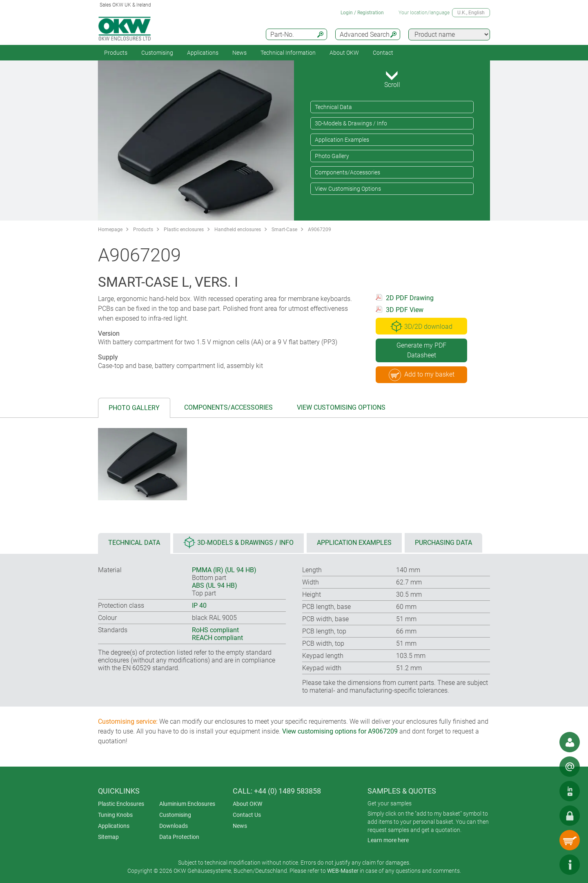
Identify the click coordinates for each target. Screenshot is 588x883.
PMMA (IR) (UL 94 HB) (224, 570)
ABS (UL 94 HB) (215, 585)
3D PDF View (405, 310)
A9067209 (320, 230)
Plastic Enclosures (121, 804)
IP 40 (199, 605)
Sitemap (108, 837)
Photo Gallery (332, 156)
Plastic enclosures (184, 230)
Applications (203, 53)
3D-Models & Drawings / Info (351, 123)
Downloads (174, 826)
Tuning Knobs (115, 815)
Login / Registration (362, 13)
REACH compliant (217, 638)
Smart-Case (284, 230)
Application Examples (342, 140)
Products (116, 53)
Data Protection (179, 837)
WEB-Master (343, 871)
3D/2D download (421, 326)
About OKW (247, 804)
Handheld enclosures (238, 230)
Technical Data (333, 107)
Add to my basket (422, 375)
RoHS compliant (215, 630)
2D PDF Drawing (410, 298)
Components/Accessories (347, 172)
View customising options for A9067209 (340, 731)
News (239, 53)
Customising (157, 53)
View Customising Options (348, 189)
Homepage (110, 230)
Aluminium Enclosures (187, 804)
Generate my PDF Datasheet (421, 350)
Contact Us (247, 815)
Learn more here (388, 840)
